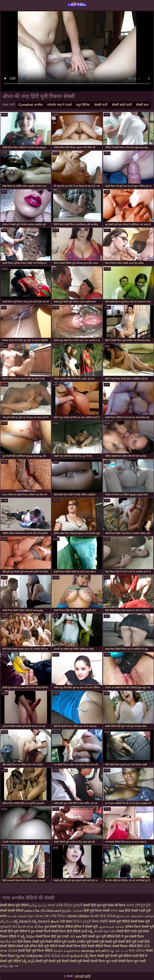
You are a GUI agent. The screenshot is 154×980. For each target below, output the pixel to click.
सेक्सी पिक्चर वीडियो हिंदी (128, 946)
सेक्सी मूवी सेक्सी (80, 961)
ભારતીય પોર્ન (8, 942)
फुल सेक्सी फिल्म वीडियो (59, 927)
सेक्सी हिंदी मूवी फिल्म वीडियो (36, 951)
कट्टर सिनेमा (83, 105)
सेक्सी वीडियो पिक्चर (100, 946)
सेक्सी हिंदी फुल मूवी (95, 905)
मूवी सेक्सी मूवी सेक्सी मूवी (102, 942)
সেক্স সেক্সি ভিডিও (55, 916)
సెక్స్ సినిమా (27, 936)
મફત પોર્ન (109, 931)
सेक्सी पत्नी (101, 105)
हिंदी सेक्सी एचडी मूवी (138, 911)
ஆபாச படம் (119, 951)
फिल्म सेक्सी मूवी (100, 956)
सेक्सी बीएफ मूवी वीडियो (14, 905)
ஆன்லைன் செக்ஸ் (111, 927)
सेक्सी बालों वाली (122, 105)
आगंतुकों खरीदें (83, 976)
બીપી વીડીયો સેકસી (56, 956)
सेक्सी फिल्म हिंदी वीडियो (66, 931)
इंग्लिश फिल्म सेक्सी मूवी (140, 927)
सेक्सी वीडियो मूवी (56, 942)
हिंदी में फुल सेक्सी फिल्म (130, 936)
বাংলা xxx (117, 911)
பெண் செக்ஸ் (17, 916)
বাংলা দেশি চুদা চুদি (138, 905)
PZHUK (77, 4)
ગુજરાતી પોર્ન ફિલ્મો (13, 927)
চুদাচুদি (78, 905)
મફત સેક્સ (35, 916)
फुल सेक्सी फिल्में (41, 931)
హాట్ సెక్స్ (87, 931)
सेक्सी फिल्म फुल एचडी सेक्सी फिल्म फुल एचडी (118, 961)
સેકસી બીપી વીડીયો (103, 916)
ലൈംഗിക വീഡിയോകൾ (43, 911)
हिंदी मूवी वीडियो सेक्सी (52, 946)
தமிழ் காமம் (38, 905)
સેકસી (98, 931)
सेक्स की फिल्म (117, 905)
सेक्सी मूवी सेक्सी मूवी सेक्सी (52, 961)
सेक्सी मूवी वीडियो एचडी (125, 956)
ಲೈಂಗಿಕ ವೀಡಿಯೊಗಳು (29, 956)
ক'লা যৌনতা (137, 951)
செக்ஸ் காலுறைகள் (67, 951)
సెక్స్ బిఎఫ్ (28, 961)
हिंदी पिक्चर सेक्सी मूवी (31, 942)
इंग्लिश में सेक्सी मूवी (86, 927)
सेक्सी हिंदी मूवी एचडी (131, 942)
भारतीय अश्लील (76, 942)
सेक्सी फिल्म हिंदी (76, 946)
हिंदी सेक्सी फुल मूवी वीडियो (98, 936)
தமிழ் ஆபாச (9, 966)
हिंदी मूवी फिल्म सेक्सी (97, 911)
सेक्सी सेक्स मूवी (140, 921)
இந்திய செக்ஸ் (72, 911)
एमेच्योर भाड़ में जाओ (59, 105)
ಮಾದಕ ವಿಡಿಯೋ (78, 916)
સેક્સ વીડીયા (35, 927)
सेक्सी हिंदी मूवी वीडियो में (15, 931)
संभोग (3, 916)
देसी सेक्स (66, 921)
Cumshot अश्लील (30, 105)
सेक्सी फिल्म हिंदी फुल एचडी (52, 936)
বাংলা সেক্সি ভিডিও (61, 905)
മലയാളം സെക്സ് (95, 951)
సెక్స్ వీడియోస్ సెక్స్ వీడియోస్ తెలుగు (36, 921)
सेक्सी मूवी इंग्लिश (27, 946)
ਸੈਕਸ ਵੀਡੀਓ (100, 921)
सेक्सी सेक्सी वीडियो (12, 911)
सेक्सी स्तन (142, 105)
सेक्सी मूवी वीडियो (120, 921)
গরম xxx (75, 936)
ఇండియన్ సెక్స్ (79, 956)
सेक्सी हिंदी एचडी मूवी (129, 931)
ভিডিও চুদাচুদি (82, 921)
